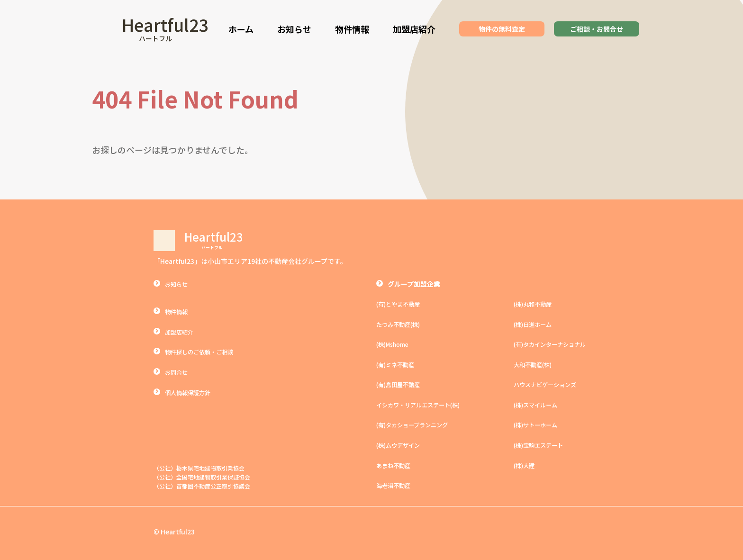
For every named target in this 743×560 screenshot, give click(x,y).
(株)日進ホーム (536, 324)
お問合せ (178, 371)
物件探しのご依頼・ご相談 (205, 352)
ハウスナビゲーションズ (550, 384)
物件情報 (352, 29)
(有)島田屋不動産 (402, 384)
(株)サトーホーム (539, 425)
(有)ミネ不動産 (399, 364)
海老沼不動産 (396, 485)
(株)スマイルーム (539, 404)
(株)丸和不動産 (536, 304)
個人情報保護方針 (191, 392)
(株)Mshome (395, 344)
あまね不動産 (396, 464)
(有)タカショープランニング (418, 425)
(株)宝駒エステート (543, 444)
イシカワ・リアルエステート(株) (425, 404)
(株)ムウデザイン (402, 444)
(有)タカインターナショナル (556, 344)
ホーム (241, 29)
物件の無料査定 (502, 29)
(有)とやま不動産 (402, 304)
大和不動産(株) (536, 364)
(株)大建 (526, 464)
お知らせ (294, 29)
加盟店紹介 (414, 29)
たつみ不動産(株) (402, 324)
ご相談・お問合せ (597, 29)
